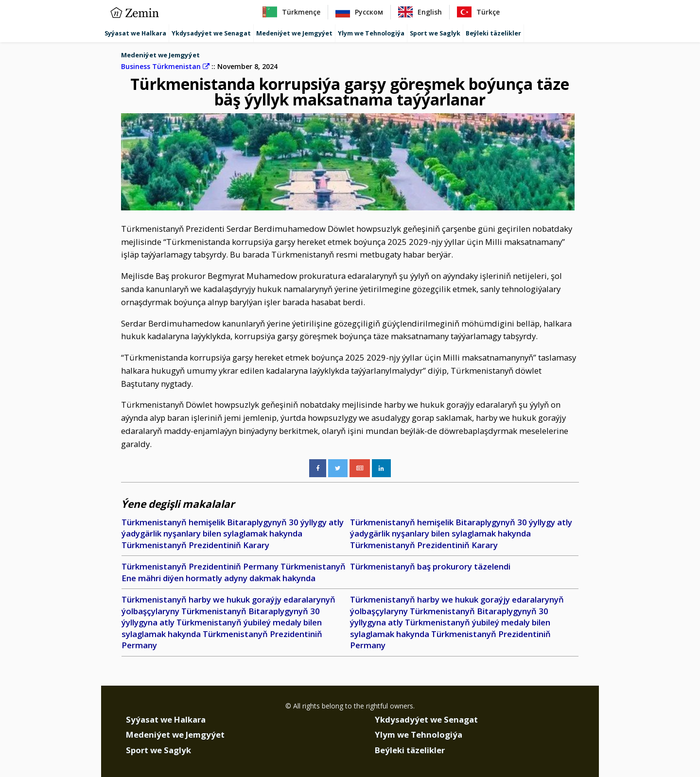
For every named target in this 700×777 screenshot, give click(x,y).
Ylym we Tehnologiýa (371, 33)
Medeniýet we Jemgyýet (294, 33)
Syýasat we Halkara (135, 33)
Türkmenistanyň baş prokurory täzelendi (430, 566)
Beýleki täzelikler (493, 33)
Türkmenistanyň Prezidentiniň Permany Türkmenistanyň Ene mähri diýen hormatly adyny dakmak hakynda (234, 572)
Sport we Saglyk (435, 33)
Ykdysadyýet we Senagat (211, 33)
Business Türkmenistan (165, 66)
